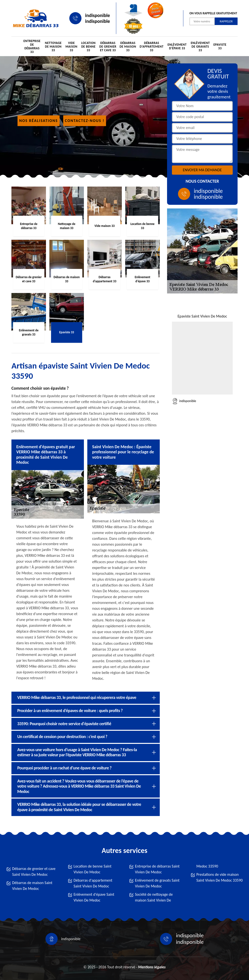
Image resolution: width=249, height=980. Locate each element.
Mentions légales (152, 967)
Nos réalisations (39, 121)
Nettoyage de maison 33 (53, 47)
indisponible (98, 15)
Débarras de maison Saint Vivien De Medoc (32, 886)
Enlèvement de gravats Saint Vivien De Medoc (157, 883)
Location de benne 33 (88, 47)
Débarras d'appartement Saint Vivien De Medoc (93, 883)
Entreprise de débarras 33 (32, 46)
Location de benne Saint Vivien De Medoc (93, 869)
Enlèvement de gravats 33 (200, 47)
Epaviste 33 (220, 46)
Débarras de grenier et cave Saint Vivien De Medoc (34, 872)
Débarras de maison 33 (128, 47)
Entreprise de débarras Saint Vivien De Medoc (157, 869)
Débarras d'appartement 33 (151, 47)
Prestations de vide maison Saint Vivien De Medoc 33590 (220, 877)
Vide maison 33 (71, 47)
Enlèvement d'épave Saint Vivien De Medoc (94, 897)
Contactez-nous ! (85, 121)
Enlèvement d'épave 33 (177, 46)
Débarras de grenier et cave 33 (108, 47)
